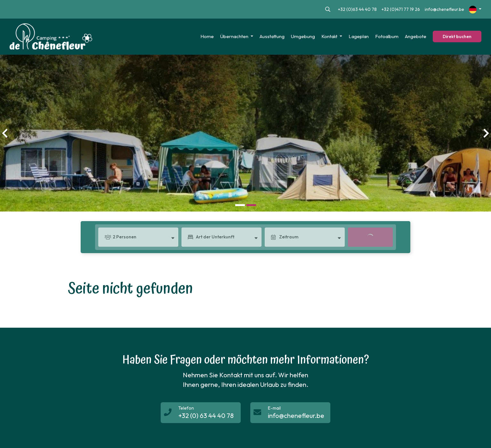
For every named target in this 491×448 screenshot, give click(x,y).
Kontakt (330, 36)
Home (207, 36)
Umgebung (303, 36)
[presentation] (5, 133)
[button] (240, 205)
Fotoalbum (387, 36)
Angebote (416, 36)
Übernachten (235, 36)
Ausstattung (272, 36)
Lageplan (359, 36)
